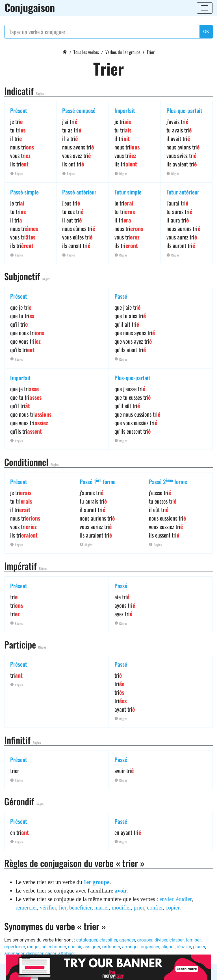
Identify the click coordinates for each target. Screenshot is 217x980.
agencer (127, 940)
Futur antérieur (183, 192)
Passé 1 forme (98, 482)
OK (206, 32)
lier (63, 908)
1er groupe (96, 882)
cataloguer (87, 940)
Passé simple (24, 192)
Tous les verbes (86, 52)
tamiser (193, 940)
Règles (40, 93)
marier (102, 908)
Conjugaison (30, 7)
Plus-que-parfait (184, 110)
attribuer (67, 954)
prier (139, 908)
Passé (121, 296)
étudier (184, 899)
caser (51, 954)
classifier (108, 940)
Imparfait (125, 110)
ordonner (111, 947)
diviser (161, 940)
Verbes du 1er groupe (123, 52)
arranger (130, 947)
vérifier (48, 908)
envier (166, 899)
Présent (19, 110)
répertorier (15, 947)
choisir (75, 947)
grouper (145, 940)
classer (177, 940)
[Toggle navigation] (205, 8)
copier (172, 908)
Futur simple (128, 192)
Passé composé (79, 110)
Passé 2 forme (168, 482)
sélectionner (54, 947)
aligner (168, 947)
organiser (150, 947)
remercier (26, 908)
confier (155, 908)
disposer (35, 954)
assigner (92, 947)
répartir (184, 947)
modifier (121, 908)
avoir (121, 891)
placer (199, 947)
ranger (33, 947)
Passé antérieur (79, 192)
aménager (14, 954)
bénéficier (80, 908)
